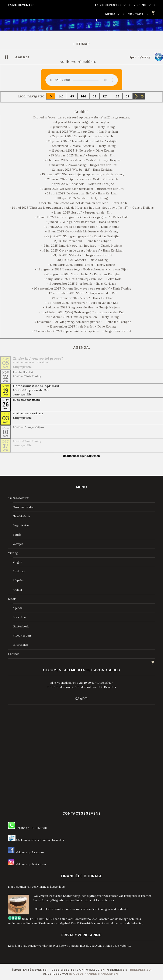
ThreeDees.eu (139, 970)
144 (83, 96)
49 (72, 96)
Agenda (18, 608)
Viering (142, 5)
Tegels (17, 535)
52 (128, 96)
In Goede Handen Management (95, 974)
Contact (138, 14)
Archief (17, 590)
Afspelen (18, 580)
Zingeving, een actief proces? (38, 358)
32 (94, 96)
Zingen (17, 562)
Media (112, 14)
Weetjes (18, 544)
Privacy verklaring (40, 946)
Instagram (39, 864)
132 (117, 96)
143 (61, 96)
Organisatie (21, 525)
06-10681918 (39, 828)
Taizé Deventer (19, 5)
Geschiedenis (22, 516)
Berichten (19, 617)
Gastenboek (21, 626)
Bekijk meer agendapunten (81, 456)
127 (105, 96)
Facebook (38, 852)
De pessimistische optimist (36, 386)
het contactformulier (51, 840)
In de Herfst (23, 372)
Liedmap (19, 571)
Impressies (20, 645)
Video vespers (22, 636)
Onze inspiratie (23, 507)
